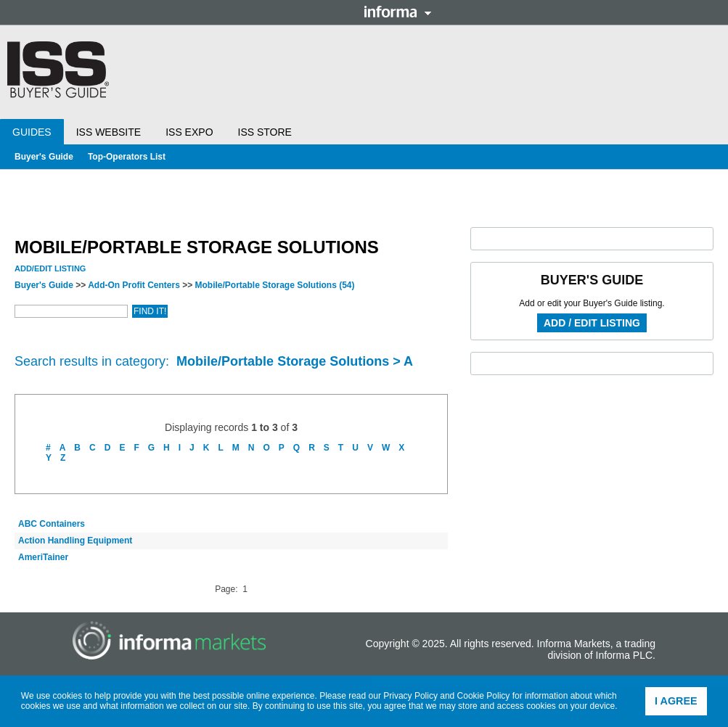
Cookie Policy (484, 696)
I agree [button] (676, 701)
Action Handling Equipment (75, 541)
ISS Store (265, 132)
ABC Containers (52, 524)
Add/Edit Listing (50, 268)
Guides (32, 132)
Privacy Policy (410, 696)
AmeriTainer (43, 557)
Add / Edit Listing (592, 323)
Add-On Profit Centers (134, 285)
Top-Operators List (127, 157)
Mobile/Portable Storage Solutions (275, 285)
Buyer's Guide (44, 157)
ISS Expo (189, 132)
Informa (398, 12)
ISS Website (109, 132)
